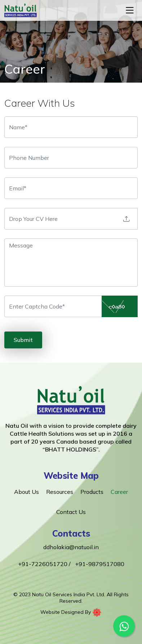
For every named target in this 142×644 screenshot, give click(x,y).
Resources (60, 492)
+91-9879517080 (100, 564)
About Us (26, 492)
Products (92, 492)
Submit (23, 340)
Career (119, 492)
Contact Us (71, 512)
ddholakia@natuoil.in (71, 547)
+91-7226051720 (43, 564)
